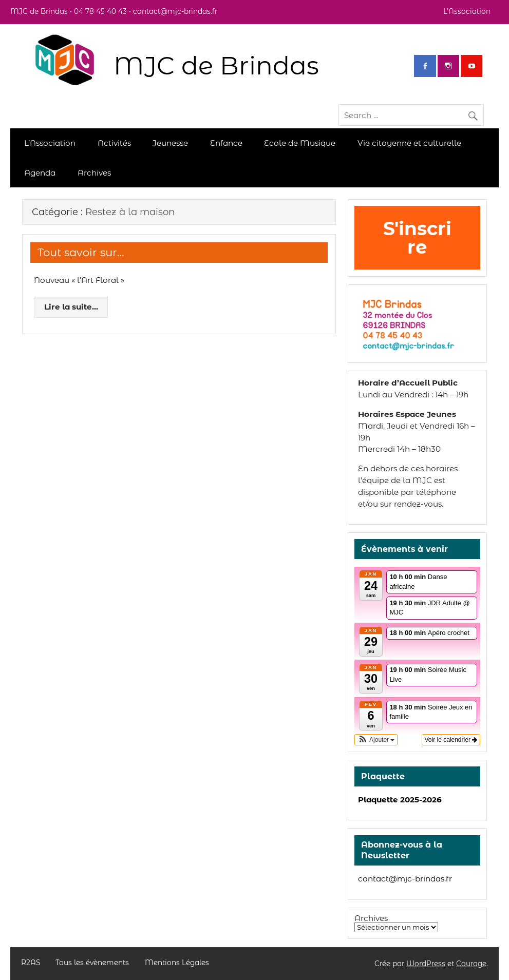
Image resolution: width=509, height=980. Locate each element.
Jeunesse (170, 143)
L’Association (467, 11)
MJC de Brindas (216, 65)
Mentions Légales (177, 963)
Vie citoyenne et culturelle (409, 143)
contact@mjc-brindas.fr (405, 879)
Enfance (226, 143)
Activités (114, 143)
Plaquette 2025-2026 (400, 800)
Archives (94, 173)
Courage (471, 964)
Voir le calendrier (451, 740)
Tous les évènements (92, 963)
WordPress (426, 964)
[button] (376, 740)
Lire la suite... (71, 307)
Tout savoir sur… (81, 252)
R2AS (31, 963)
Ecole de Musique (300, 143)
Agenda (40, 173)
